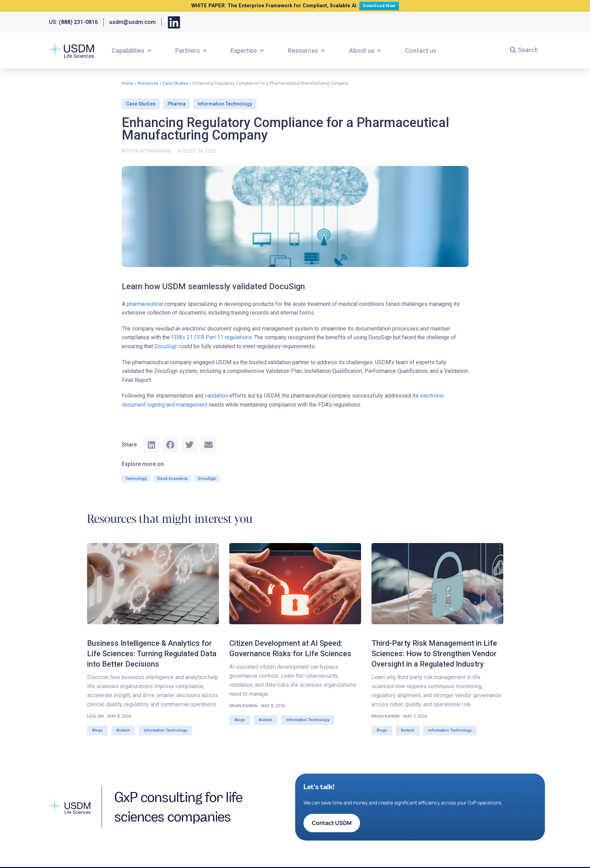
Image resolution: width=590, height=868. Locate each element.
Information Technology (225, 104)
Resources (148, 83)
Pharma (177, 104)
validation (216, 396)
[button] (132, 51)
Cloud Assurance (172, 479)
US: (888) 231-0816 (73, 22)
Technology (136, 479)
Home (127, 83)
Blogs (97, 730)
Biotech (123, 730)
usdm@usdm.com (132, 22)
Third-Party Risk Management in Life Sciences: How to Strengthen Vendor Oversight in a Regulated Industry (434, 654)
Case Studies (176, 83)
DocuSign (166, 346)
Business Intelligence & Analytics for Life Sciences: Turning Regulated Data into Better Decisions (152, 654)
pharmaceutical (145, 304)
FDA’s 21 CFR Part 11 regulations (212, 337)
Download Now (381, 5)
